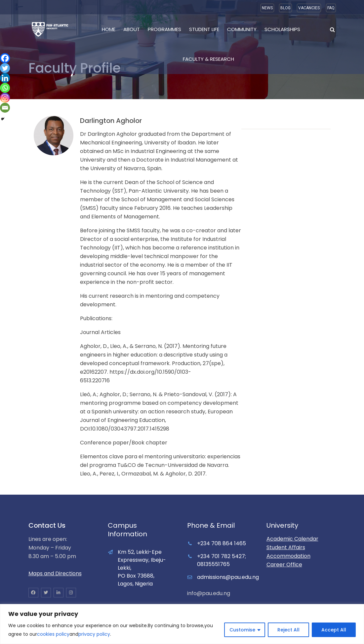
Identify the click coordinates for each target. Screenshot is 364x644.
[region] (182, 624)
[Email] (5, 108)
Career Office (284, 565)
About (132, 29)
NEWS (267, 8)
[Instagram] (5, 98)
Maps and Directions (55, 573)
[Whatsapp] (5, 88)
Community (242, 29)
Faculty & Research (208, 59)
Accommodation (288, 556)
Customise (242, 630)
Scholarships (282, 29)
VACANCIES (309, 8)
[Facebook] (5, 58)
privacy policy (94, 634)
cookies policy (53, 634)
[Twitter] (5, 68)
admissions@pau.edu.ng (228, 577)
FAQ (331, 8)
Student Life (204, 29)
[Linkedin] (5, 78)
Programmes (164, 29)
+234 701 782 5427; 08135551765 (222, 560)
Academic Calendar (292, 539)
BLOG (285, 8)
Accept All (334, 630)
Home (109, 29)
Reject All (288, 630)
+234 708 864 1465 (222, 543)
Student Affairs (286, 547)
